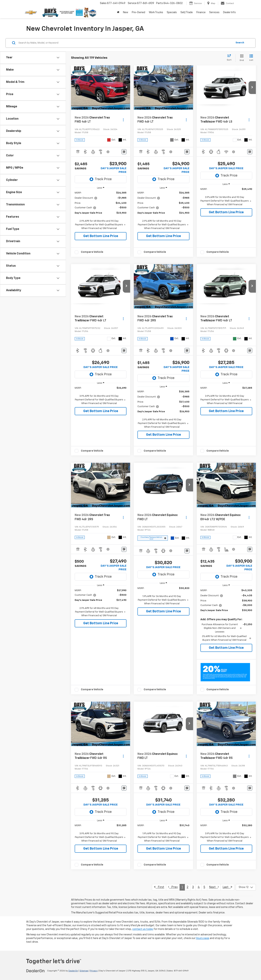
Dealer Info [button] (229, 12)
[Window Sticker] (124, 152)
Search (240, 43)
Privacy (94, 971)
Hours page (203, 938)
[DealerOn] (36, 971)
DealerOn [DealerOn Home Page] (73, 971)
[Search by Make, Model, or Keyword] (125, 43)
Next (214, 887)
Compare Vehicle (92, 252)
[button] (126, 87)
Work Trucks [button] (156, 12)
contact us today (143, 929)
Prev (173, 887)
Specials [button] (172, 12)
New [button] (126, 12)
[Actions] (123, 120)
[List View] (251, 58)
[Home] (118, 12)
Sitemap (84, 971)
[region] (101, 211)
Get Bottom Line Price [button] (101, 236)
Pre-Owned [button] (138, 12)
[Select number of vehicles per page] (246, 887)
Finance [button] (201, 12)
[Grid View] (241, 58)
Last (227, 887)
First (159, 887)
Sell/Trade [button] (187, 12)
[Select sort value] (230, 58)
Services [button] (214, 12)
